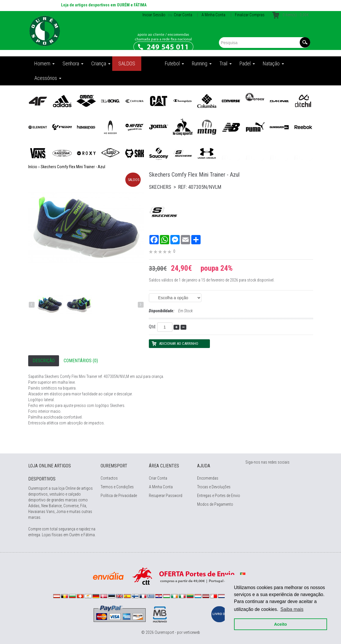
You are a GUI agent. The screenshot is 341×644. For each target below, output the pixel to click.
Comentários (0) (81, 361)
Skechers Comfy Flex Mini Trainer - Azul (73, 167)
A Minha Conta (213, 15)
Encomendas (208, 478)
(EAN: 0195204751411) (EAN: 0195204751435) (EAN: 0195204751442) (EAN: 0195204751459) (175, 298)
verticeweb (192, 632)
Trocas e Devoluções (214, 487)
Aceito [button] (281, 624)
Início (33, 167)
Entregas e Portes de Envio (219, 496)
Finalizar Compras (250, 15)
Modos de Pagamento (215, 504)
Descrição (44, 361)
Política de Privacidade (119, 496)
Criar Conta (183, 15)
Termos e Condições (117, 487)
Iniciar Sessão (154, 15)
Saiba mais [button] (292, 609)
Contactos (109, 478)
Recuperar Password (166, 496)
